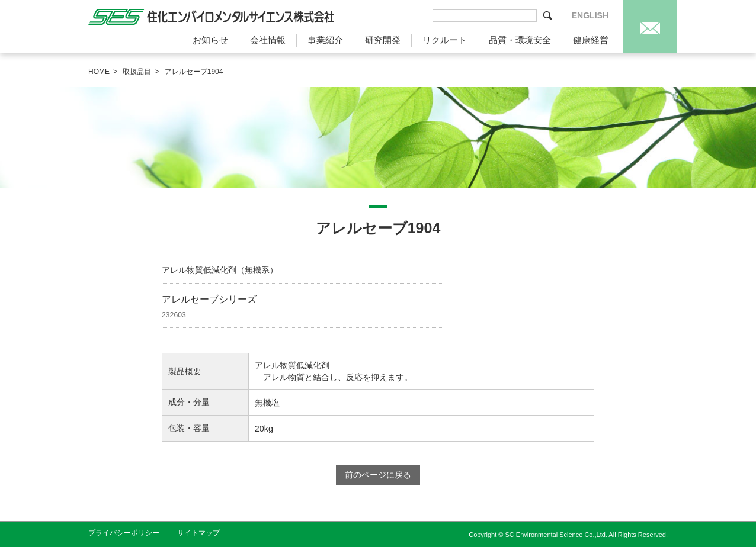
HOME (99, 72)
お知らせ (210, 40)
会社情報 (268, 40)
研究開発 (383, 40)
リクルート (445, 40)
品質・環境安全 (520, 40)
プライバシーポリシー (124, 533)
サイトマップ (198, 533)
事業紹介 (325, 40)
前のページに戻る (378, 475)
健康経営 (591, 40)
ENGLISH (590, 15)
